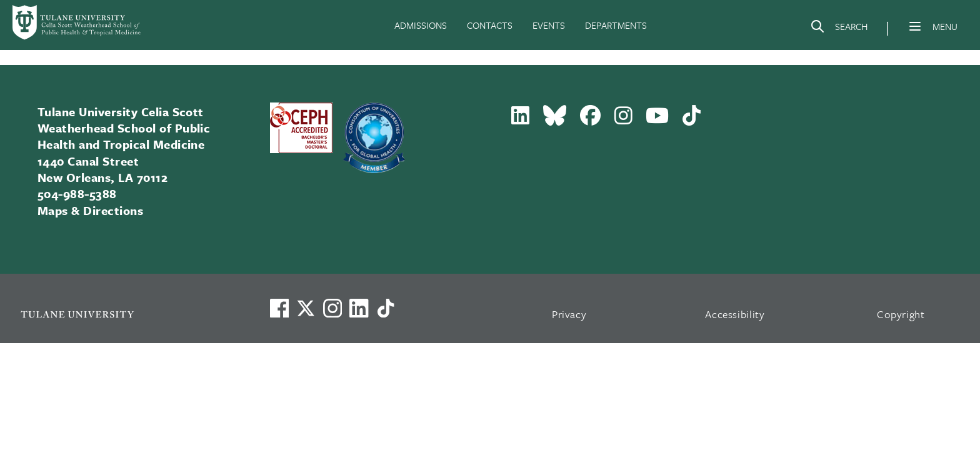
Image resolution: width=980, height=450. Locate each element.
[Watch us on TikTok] (386, 308)
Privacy (569, 314)
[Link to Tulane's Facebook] (332, 308)
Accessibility (735, 314)
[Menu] (915, 26)
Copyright (901, 314)
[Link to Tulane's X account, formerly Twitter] (306, 308)
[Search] (839, 29)
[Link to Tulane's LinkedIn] (359, 308)
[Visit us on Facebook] (279, 308)
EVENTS (549, 25)
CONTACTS (490, 25)
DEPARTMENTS (616, 25)
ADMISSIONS (421, 25)
